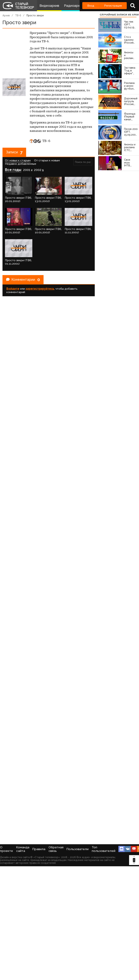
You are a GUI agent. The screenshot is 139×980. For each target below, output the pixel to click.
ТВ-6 (18, 15)
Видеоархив (49, 6)
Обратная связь (56, 849)
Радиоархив (74, 6)
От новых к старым (18, 160)
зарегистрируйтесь (40, 289)
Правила (39, 849)
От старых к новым (47, 160)
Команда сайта (23, 849)
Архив (6, 15)
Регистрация (113, 6)
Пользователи (77, 849)
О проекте (6, 849)
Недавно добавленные (21, 164)
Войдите (13, 289)
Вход (91, 6)
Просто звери (35, 15)
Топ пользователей (104, 849)
